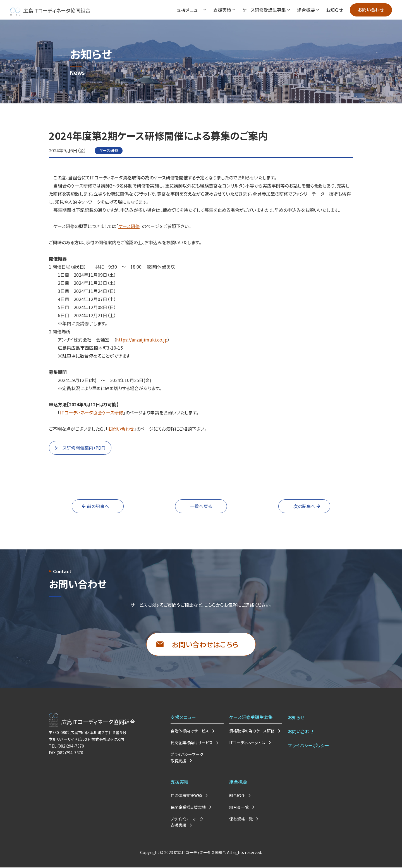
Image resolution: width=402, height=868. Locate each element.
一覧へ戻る (201, 506)
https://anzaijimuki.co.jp (142, 340)
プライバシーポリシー (308, 744)
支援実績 (222, 10)
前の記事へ (98, 506)
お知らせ (334, 10)
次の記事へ (304, 506)
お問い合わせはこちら (205, 644)
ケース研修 (129, 226)
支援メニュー (189, 10)
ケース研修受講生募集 (264, 10)
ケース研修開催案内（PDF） (80, 448)
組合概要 (305, 10)
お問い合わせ (371, 10)
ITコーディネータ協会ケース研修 (92, 412)
